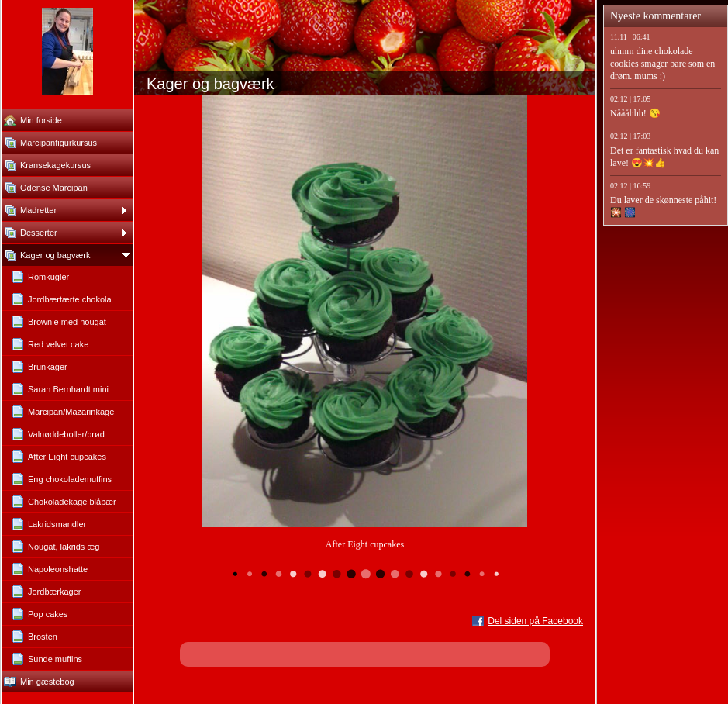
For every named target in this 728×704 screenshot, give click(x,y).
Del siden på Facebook (535, 621)
